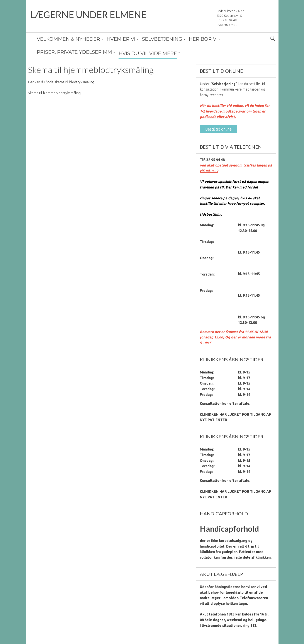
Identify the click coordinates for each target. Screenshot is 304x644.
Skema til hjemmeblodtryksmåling (54, 93)
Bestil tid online (218, 129)
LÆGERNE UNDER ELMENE (88, 15)
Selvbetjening (224, 84)
